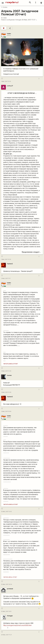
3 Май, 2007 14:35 (6, 371)
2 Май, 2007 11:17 (6, 278)
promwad (10, 589)
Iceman (9, 375)
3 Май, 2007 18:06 (6, 411)
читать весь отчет (11, 364)
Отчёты (4, 7)
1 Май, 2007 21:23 (6, 259)
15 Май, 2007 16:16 (6, 611)
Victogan (18, 20)
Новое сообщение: (8, 20)
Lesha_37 (10, 86)
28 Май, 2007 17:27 (29, 20)
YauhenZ (10, 264)
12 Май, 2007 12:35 (6, 512)
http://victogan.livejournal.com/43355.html (17, 625)
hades (9, 34)
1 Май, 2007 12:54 (6, 81)
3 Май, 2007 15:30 (6, 392)
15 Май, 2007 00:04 (7, 584)
